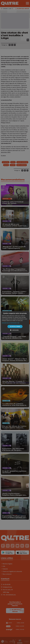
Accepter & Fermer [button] (15, 327)
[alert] (15, 322)
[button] (15, 323)
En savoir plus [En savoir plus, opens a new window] (19, 321)
